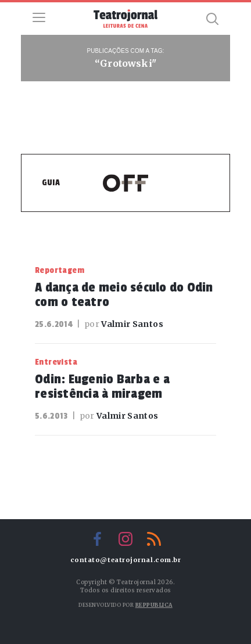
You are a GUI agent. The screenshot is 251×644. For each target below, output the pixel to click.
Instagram (125, 539)
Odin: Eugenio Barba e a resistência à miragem (102, 386)
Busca (212, 19)
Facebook (97, 539)
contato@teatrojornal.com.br (126, 560)
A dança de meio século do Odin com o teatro (124, 295)
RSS (154, 539)
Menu (39, 17)
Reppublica (154, 605)
